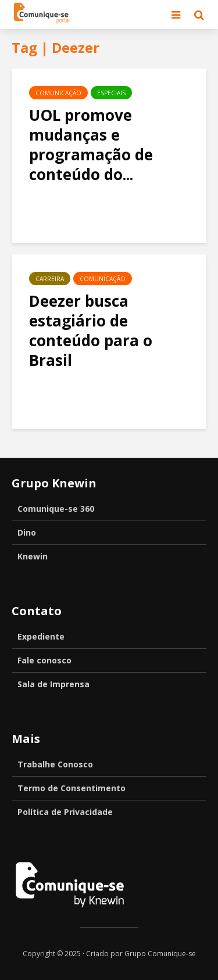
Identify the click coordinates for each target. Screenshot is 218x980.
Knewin (33, 556)
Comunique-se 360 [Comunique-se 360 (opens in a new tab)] (56, 509)
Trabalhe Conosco (55, 764)
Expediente (41, 636)
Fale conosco (44, 660)
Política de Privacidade (65, 812)
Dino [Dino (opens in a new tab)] (27, 532)
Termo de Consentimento (72, 788)
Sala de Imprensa (53, 684)
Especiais (111, 93)
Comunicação (58, 93)
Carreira (50, 279)
